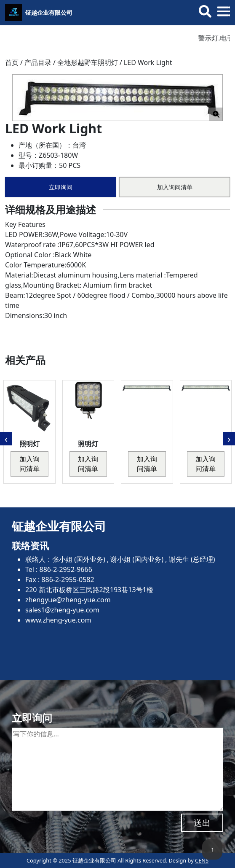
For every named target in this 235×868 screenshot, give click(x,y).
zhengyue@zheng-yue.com (68, 600)
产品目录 (38, 62)
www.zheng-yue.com (58, 620)
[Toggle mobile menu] (224, 11)
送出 (202, 823)
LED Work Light (148, 62)
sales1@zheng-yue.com (62, 610)
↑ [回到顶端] (212, 849)
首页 (12, 62)
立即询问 (61, 187)
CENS (202, 860)
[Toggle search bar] (205, 11)
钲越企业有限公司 (49, 12)
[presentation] (6, 439)
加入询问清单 (175, 187)
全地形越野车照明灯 (88, 62)
